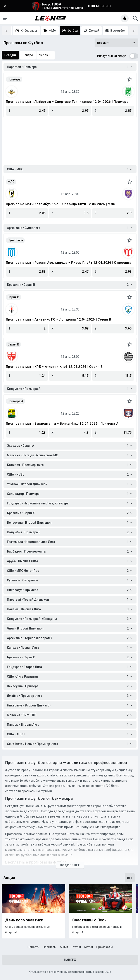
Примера (14, 79)
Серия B (13, 297)
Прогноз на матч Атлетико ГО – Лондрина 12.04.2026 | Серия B (59, 319)
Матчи (89, 947)
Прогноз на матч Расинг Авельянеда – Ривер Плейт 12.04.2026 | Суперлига (69, 263)
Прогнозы (50, 947)
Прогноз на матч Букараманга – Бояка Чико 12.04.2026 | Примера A (62, 424)
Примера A (16, 401)
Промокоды (105, 947)
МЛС (11, 182)
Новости (33, 947)
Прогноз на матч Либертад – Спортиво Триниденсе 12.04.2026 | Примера (67, 102)
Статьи (76, 947)
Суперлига (15, 240)
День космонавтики (24, 920)
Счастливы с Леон (89, 920)
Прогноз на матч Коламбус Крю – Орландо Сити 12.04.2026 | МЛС (60, 204)
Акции (64, 947)
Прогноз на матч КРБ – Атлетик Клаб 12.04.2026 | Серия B (54, 367)
